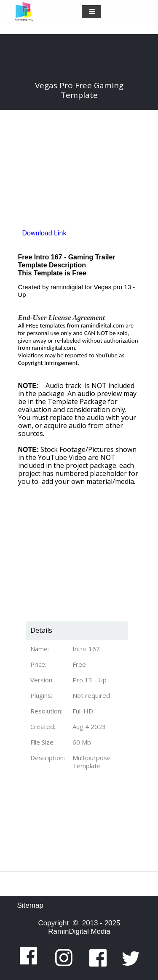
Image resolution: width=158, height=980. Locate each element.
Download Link (44, 233)
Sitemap (30, 905)
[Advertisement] (75, 538)
